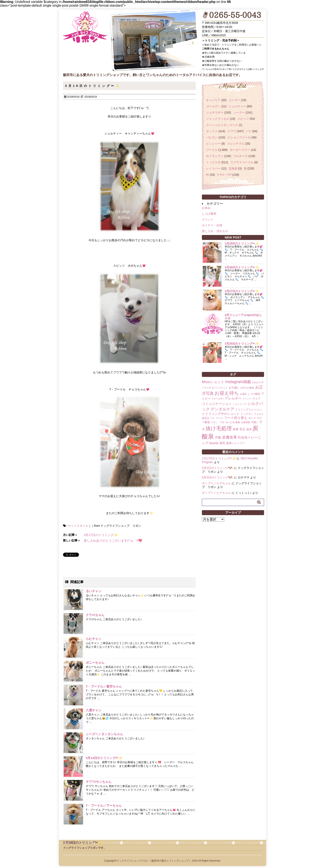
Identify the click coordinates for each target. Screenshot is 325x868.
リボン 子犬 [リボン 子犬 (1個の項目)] (218, 422)
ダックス (212, 131)
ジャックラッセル (218, 119)
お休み (206, 208)
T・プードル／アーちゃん (104, 806)
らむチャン (94, 639)
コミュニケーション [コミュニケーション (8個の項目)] (217, 404)
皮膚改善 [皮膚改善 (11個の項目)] (229, 437)
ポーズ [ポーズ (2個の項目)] (252, 418)
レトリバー (213, 168)
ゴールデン (213, 106)
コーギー (234, 100)
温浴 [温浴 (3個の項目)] (249, 429)
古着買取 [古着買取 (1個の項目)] (246, 422)
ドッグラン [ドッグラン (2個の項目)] (247, 414)
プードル (212, 150)
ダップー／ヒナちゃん (216, 483)
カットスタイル (78, 526)
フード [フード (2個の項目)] (219, 418)
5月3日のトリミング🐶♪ (218, 468)
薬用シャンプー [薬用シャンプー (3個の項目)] (236, 443)
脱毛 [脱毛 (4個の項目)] (222, 443)
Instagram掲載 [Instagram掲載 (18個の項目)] (238, 382)
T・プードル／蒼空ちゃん (104, 686)
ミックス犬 (213, 162)
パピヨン (212, 137)
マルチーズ (240, 156)
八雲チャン (94, 710)
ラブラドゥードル (242, 162)
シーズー (239, 113)
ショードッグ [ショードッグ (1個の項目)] (239, 404)
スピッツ (243, 119)
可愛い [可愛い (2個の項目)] (255, 422)
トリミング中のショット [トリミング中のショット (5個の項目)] (223, 414)
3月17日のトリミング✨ (101, 535)
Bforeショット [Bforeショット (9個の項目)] (213, 382)
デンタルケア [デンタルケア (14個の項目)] (222, 409)
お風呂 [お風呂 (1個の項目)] (243, 394)
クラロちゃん (95, 615)
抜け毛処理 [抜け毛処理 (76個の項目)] (219, 428)
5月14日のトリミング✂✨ (104, 758)
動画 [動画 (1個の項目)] (238, 422)
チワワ (232, 131)
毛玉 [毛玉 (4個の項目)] (242, 429)
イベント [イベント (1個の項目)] (247, 399)
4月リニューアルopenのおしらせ (243, 317)
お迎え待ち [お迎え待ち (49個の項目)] (227, 393)
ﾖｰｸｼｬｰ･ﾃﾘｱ (224, 175)
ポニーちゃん (95, 663)
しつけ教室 (209, 214)
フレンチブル (236, 144)
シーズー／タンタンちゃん (104, 734)
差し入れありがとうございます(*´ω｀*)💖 (113, 541)
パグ (249, 131)
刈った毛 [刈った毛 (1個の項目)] (230, 422)
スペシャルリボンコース (222, 125)
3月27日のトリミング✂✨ (242, 291)
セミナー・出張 (212, 225)
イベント (208, 219)
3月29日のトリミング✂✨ (242, 243)
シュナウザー (215, 113)
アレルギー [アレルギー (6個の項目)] (233, 398)
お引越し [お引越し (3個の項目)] (234, 388)
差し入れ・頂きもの (215, 231)
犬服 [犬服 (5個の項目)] (218, 437)
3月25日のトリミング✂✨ (242, 344)
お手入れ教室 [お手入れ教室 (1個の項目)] (247, 388)
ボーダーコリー (240, 150)
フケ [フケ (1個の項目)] (212, 418)
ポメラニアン (215, 156)
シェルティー (237, 106)
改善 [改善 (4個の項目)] (236, 429)
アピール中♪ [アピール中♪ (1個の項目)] (218, 399)
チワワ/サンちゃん (99, 782)
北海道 (233, 168)
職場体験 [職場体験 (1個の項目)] (214, 443)
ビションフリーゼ (239, 137)
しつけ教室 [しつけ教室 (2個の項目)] (254, 394)
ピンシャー (213, 144)
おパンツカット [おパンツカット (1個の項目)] (220, 388)
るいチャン (94, 591)
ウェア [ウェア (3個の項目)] (256, 399)
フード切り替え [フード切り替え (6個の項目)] (236, 418)
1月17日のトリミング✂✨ (219, 458)
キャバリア (213, 100)
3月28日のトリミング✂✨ (242, 267)
